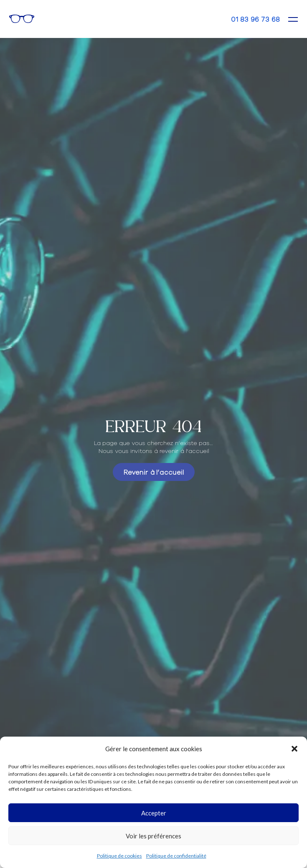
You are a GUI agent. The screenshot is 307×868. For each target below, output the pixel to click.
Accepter (154, 813)
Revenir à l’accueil (154, 472)
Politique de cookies (119, 856)
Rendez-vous (199, 19)
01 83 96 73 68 (255, 19)
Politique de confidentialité (176, 856)
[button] (294, 749)
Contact (217, 18)
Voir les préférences (153, 836)
